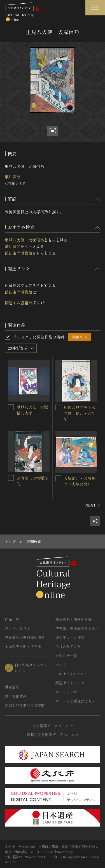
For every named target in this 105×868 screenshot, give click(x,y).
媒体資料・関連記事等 (74, 619)
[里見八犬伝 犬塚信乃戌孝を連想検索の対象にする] (11, 407)
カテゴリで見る (17, 628)
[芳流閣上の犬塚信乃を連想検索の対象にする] (11, 478)
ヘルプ (61, 665)
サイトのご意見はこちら (75, 701)
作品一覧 (12, 619)
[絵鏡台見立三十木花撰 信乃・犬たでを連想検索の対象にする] (58, 407)
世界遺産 (12, 687)
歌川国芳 (13, 177)
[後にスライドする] (93, 505)
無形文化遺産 (16, 696)
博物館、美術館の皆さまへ (77, 628)
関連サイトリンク (70, 683)
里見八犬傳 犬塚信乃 (24, 240)
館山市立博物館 (18, 253)
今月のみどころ (68, 646)
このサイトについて (72, 674)
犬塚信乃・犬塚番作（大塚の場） (80, 481)
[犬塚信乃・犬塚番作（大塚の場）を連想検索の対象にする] (58, 478)
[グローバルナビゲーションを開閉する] (95, 8)
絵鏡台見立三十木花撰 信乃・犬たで (80, 413)
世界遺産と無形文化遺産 (25, 637)
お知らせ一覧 (66, 656)
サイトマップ (66, 692)
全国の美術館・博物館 (23, 646)
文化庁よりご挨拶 (70, 637)
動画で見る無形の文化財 (25, 705)
